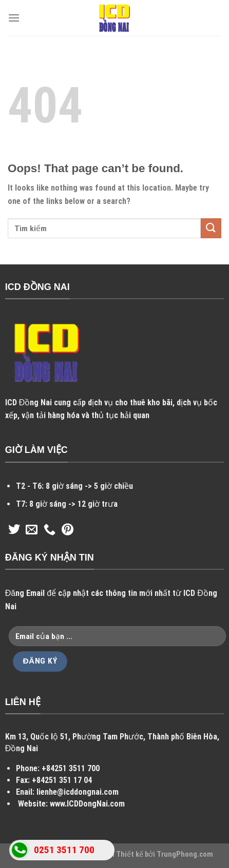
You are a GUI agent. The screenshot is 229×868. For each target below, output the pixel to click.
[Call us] (50, 530)
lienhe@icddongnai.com (78, 792)
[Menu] (14, 18)
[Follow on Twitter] (14, 530)
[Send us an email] (32, 530)
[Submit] (211, 228)
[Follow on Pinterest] (68, 530)
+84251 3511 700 (71, 768)
